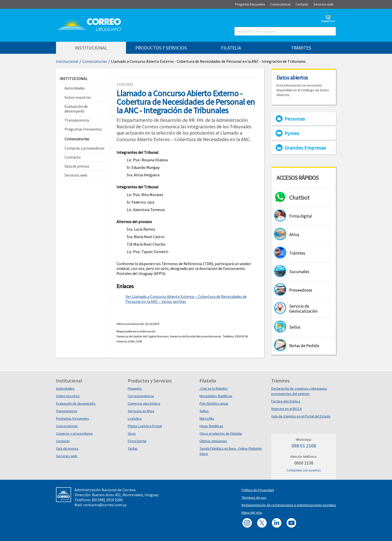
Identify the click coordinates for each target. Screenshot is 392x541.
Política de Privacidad (258, 490)
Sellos (204, 411)
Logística (135, 418)
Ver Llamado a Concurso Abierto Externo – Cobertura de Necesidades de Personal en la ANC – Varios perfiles (186, 299)
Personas (295, 119)
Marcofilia (207, 418)
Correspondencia (141, 396)
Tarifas (133, 448)
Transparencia (66, 411)
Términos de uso (254, 497)
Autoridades (65, 388)
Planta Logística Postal (145, 426)
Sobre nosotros (68, 396)
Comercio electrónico (144, 403)
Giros (132, 433)
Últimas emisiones (213, 441)
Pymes (292, 133)
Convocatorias (95, 61)
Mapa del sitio (252, 512)
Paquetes (135, 388)
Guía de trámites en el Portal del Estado (301, 416)
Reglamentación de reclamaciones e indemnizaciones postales (289, 505)
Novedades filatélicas (216, 396)
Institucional (67, 61)
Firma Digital (137, 441)
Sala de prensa (67, 448)
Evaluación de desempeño (76, 403)
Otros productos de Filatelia (221, 433)
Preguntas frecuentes (72, 418)
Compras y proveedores (74, 433)
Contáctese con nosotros (304, 470)
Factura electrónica (286, 401)
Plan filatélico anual (214, 403)
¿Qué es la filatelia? (214, 388)
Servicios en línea (141, 411)
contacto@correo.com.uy (105, 505)
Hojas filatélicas (211, 426)
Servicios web (67, 456)
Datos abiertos (292, 78)
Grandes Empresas (305, 148)
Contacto (63, 441)
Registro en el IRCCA (286, 409)
